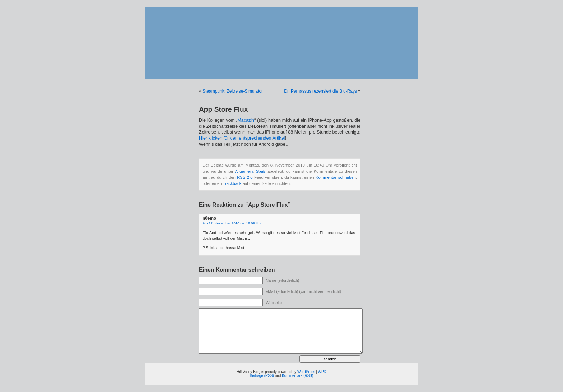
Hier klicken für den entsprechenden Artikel (242, 138)
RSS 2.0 (245, 177)
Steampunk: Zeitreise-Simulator (233, 91)
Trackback (232, 183)
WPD (322, 372)
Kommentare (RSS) (297, 376)
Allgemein (244, 171)
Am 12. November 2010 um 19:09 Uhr (232, 223)
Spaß (261, 171)
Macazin (246, 120)
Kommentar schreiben (336, 177)
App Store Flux (223, 109)
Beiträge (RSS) (262, 376)
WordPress (306, 372)
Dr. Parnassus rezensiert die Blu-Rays (320, 91)
